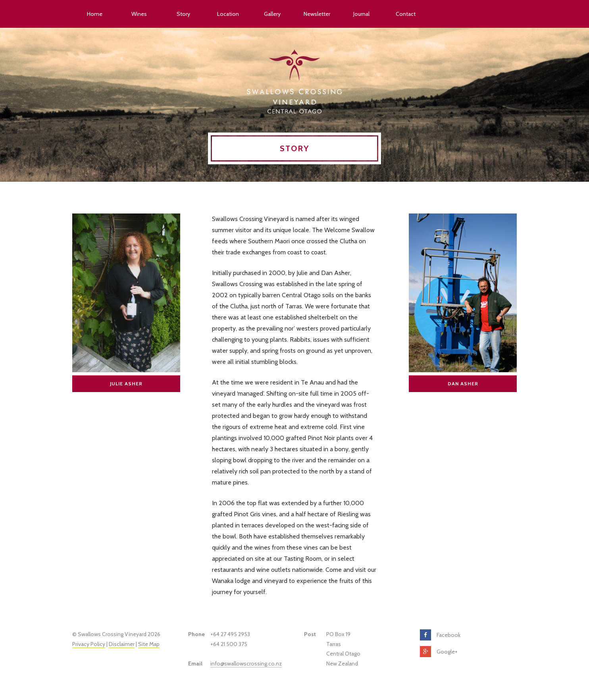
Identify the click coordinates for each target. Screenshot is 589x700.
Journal (361, 14)
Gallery (272, 14)
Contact (406, 14)
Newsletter (317, 14)
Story (183, 14)
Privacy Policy (89, 644)
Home (95, 14)
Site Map (149, 644)
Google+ (447, 652)
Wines (139, 14)
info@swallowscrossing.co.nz (246, 663)
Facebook (448, 635)
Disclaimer (122, 644)
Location (228, 14)
